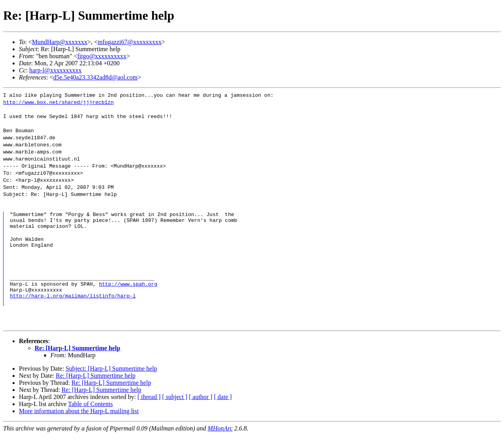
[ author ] (201, 409)
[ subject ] (175, 409)
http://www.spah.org (128, 293)
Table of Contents (91, 416)
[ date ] (223, 409)
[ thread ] (149, 409)
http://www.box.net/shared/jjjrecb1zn (58, 102)
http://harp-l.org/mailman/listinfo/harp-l (73, 307)
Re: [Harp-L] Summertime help (77, 360)
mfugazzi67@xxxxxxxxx (130, 42)
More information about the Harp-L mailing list (79, 423)
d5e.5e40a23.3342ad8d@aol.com (95, 77)
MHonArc (220, 440)
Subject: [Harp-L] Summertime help (111, 380)
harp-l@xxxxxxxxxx (55, 70)
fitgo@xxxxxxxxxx (102, 56)
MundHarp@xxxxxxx (60, 42)
